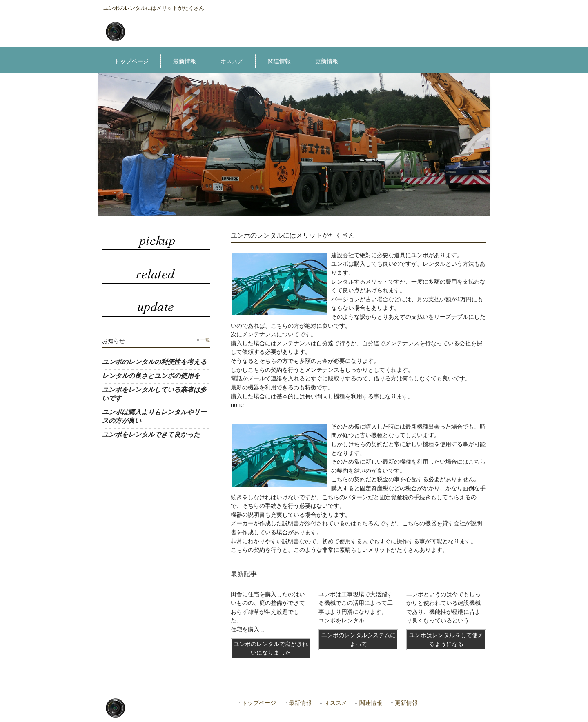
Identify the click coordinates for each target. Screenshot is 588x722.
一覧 (205, 340)
